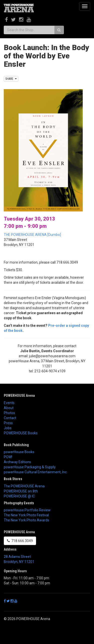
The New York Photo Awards (26, 520)
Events (9, 403)
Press (8, 423)
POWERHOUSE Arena (19, 396)
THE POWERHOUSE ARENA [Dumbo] (32, 235)
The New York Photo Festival (26, 515)
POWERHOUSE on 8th (21, 491)
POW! (8, 457)
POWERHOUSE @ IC (19, 496)
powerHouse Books (19, 452)
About (9, 408)
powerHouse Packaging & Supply (30, 467)
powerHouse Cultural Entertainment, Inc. (36, 472)
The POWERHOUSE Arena (24, 486)
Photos (9, 413)
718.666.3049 (20, 541)
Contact (10, 418)
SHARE (11, 79)
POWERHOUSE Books (21, 433)
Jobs (8, 428)
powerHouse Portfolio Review (27, 510)
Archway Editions (17, 462)
